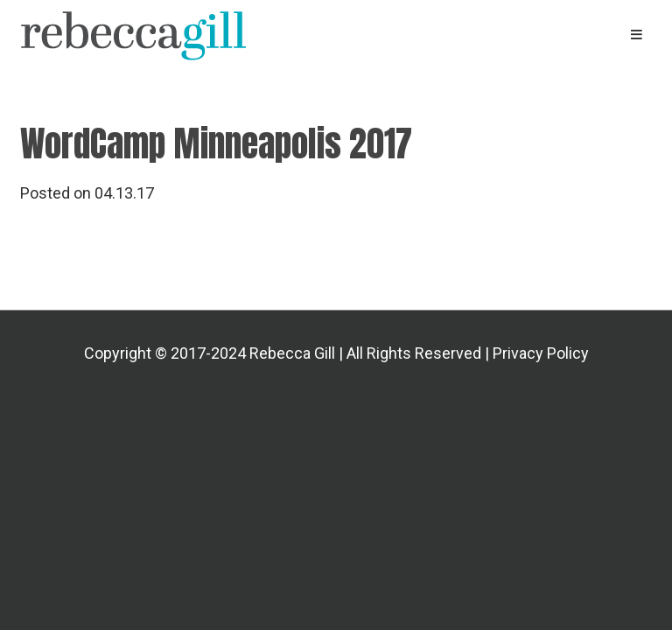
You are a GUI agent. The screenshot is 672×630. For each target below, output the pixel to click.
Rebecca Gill (210, 35)
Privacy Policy (541, 353)
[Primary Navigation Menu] (637, 35)
